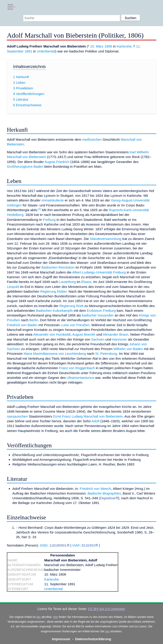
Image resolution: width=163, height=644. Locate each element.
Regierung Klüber (53, 291)
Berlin (34, 320)
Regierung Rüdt (71, 306)
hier (38, 617)
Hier (55, 617)
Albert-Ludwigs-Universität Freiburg (99, 272)
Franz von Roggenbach (77, 368)
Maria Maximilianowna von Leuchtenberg (55, 354)
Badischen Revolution (58, 267)
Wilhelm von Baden (128, 349)
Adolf (95, 421)
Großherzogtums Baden (25, 166)
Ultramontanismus (80, 378)
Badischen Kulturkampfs (54, 311)
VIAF (76, 545)
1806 (108, 46)
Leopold (13, 287)
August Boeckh (84, 334)
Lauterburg (68, 282)
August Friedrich (57, 162)
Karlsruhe (124, 46)
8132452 (88, 545)
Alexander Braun (116, 334)
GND (44, 545)
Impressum (61, 639)
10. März (97, 46)
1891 (28, 51)
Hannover (119, 339)
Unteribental (46, 51)
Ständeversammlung (106, 239)
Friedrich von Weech (95, 489)
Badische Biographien (104, 493)
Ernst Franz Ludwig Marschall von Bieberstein (88, 416)
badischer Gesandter (98, 315)
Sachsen (98, 339)
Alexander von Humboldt (52, 334)
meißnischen (92, 139)
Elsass (86, 282)
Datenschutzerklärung (93, 639)
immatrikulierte (53, 200)
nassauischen (17, 416)
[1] (40, 209)
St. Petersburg (106, 354)
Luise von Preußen (75, 325)
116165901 (58, 545)
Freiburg (49, 220)
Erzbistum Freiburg (101, 311)
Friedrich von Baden (22, 325)
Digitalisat (108, 498)
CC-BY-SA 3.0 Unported (106, 609)
